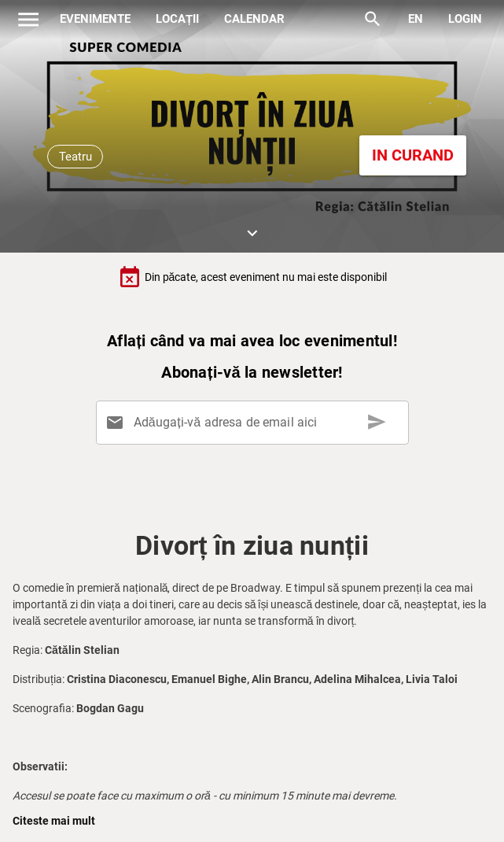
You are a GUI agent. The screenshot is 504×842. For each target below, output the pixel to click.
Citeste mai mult (54, 821)
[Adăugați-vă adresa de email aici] (255, 423)
